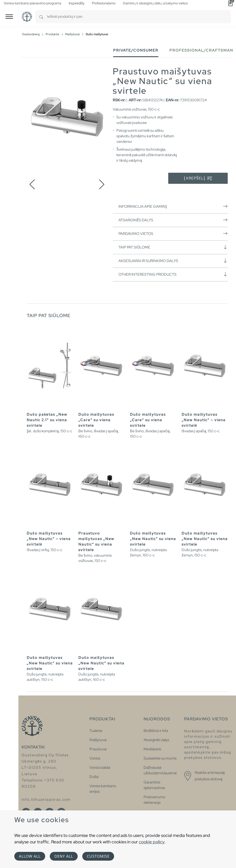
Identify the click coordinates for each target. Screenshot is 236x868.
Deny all (64, 856)
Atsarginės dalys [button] (173, 220)
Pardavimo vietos (173, 234)
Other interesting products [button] (173, 274)
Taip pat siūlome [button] (173, 247)
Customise (98, 856)
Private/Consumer (136, 50)
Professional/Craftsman (201, 50)
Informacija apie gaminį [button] (173, 206)
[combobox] (139, 17)
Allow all (30, 856)
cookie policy (152, 842)
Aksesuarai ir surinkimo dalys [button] (173, 261)
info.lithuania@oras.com (46, 799)
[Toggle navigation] (9, 17)
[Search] (41, 17)
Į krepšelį (198, 178)
